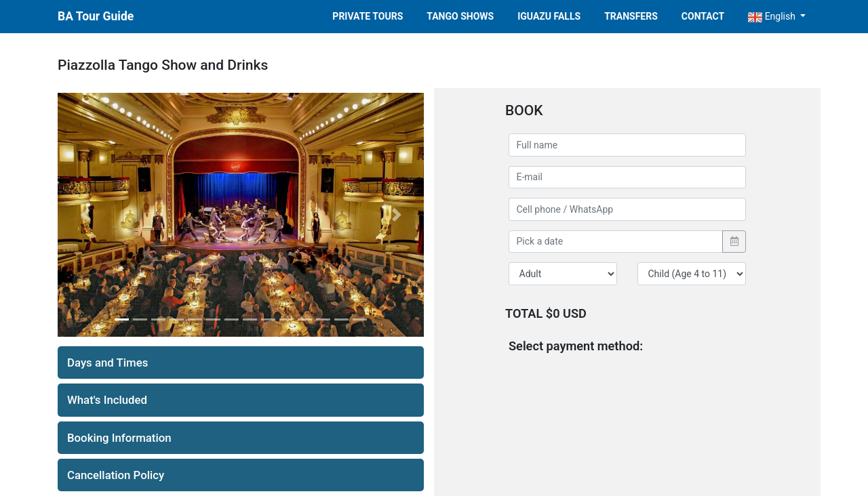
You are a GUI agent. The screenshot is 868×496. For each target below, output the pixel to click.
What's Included (107, 400)
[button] (85, 215)
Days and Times (107, 363)
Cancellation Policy (116, 475)
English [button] (773, 17)
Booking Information (119, 438)
